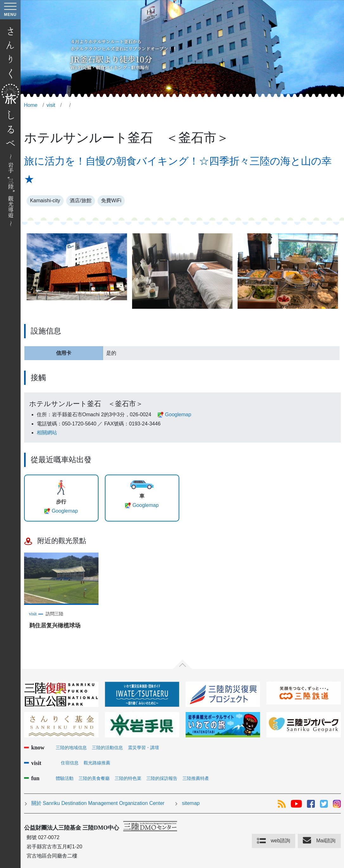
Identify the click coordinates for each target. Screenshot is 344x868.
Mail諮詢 (326, 841)
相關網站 (47, 433)
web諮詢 (280, 841)
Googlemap (178, 415)
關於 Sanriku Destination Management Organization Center (98, 803)
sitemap (191, 803)
